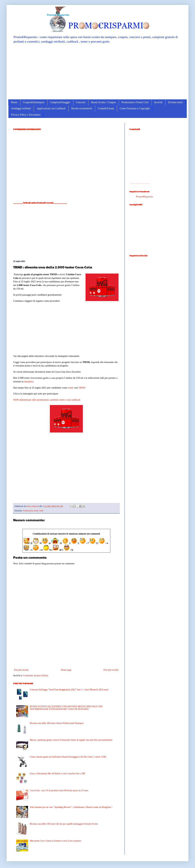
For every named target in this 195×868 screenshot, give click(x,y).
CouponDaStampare (34, 102)
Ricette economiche (82, 108)
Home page (66, 670)
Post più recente (21, 670)
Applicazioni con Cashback (51, 108)
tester (71, 388)
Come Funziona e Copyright (135, 108)
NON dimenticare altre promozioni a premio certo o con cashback (47, 400)
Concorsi (81, 102)
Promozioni (28, 511)
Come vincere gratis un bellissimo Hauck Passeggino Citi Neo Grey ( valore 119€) (68, 757)
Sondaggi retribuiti (21, 108)
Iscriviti (158, 102)
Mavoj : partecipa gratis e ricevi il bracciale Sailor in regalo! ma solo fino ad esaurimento (71, 740)
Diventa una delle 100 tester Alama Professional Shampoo (57, 723)
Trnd (41, 511)
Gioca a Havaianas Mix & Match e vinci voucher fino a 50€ (57, 774)
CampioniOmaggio (60, 102)
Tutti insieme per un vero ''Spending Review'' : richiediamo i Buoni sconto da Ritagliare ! (71, 807)
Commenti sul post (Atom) (36, 676)
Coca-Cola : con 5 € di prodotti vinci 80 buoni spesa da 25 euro (59, 790)
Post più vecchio (111, 670)
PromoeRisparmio (144, 197)
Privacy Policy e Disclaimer (26, 115)
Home (14, 102)
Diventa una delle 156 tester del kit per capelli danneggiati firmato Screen (64, 824)
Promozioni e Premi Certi (135, 102)
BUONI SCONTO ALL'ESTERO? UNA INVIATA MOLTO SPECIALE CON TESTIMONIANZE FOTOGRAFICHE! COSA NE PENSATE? (66, 708)
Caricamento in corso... (140, 183)
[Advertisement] (97, 71)
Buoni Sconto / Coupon (103, 102)
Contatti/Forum (106, 108)
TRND (82, 388)
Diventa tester (175, 102)
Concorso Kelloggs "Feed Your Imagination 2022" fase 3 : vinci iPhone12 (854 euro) (69, 690)
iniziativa (29, 381)
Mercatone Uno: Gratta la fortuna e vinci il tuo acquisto (55, 841)
